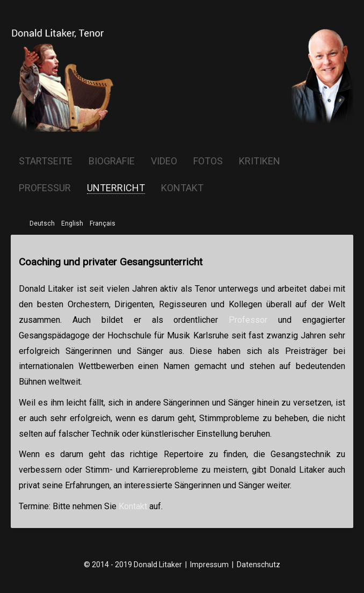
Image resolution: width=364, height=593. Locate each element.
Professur (45, 188)
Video (164, 161)
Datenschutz (259, 565)
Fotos (208, 161)
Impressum (209, 565)
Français (103, 223)
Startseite (46, 161)
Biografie (112, 161)
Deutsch (42, 223)
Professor (248, 320)
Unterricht (116, 188)
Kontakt (182, 188)
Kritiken (260, 161)
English (72, 223)
